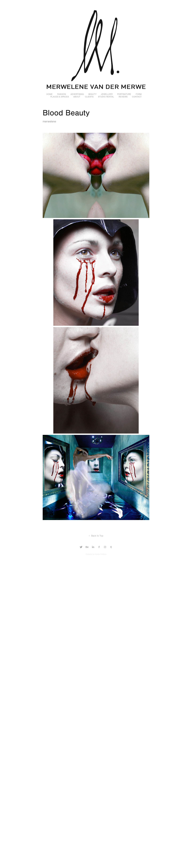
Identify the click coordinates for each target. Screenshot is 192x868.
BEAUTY (92, 94)
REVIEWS (123, 97)
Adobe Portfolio (101, 554)
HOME (49, 94)
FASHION (62, 94)
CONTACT (137, 97)
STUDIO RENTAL (106, 97)
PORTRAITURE (124, 94)
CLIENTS (89, 97)
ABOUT (77, 97)
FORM (139, 94)
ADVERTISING (77, 94)
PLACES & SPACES (60, 97)
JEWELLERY (107, 94)
